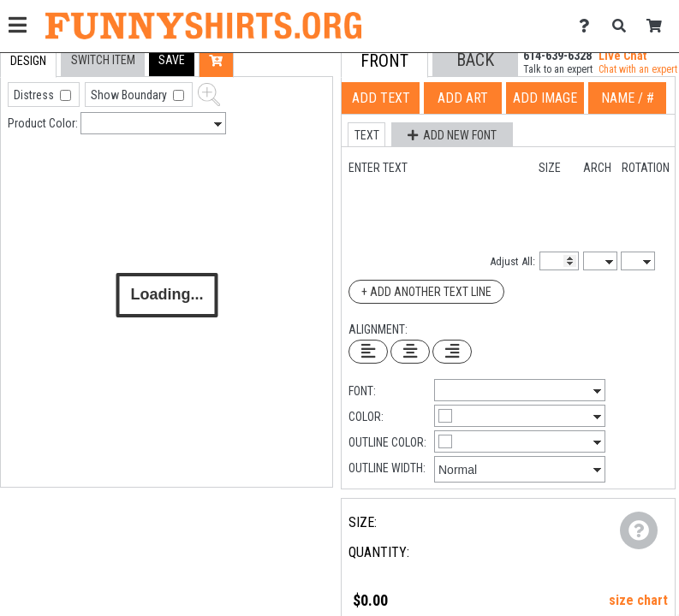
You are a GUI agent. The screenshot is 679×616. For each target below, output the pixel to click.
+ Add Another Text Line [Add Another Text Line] (426, 292)
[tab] (28, 61)
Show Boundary (130, 95)
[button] (172, 60)
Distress (35, 95)
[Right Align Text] (452, 352)
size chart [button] (638, 600)
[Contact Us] (589, 26)
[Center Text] (410, 352)
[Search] (624, 26)
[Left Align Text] (368, 352)
